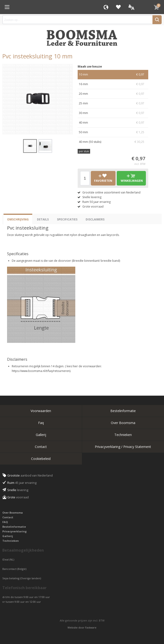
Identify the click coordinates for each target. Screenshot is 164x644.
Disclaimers (95, 219)
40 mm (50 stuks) (113, 142)
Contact (41, 447)
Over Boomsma (123, 423)
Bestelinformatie (123, 411)
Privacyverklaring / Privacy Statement (123, 447)
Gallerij (41, 435)
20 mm (113, 94)
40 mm (113, 123)
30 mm (113, 113)
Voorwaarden (41, 411)
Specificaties (67, 219)
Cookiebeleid (41, 459)
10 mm (113, 75)
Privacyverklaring (14, 531)
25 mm (113, 103)
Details (43, 219)
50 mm (113, 132)
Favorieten (118, 7)
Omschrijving (18, 219)
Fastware (91, 627)
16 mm (113, 84)
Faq (41, 423)
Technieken (123, 435)
